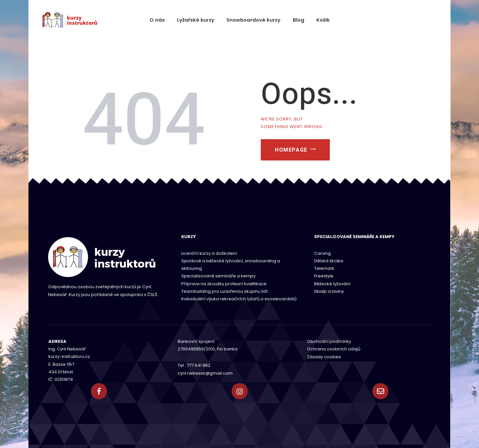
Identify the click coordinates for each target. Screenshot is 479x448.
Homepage (295, 152)
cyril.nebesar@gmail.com (205, 373)
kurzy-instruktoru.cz (69, 356)
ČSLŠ (152, 295)
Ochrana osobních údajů (334, 349)
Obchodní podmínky (329, 341)
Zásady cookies (324, 356)
